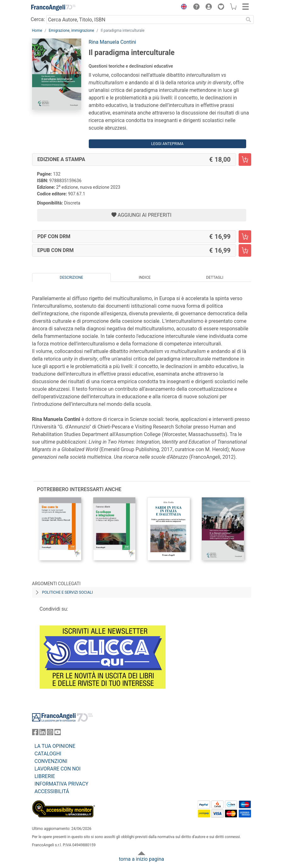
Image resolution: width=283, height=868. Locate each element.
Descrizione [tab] (71, 277)
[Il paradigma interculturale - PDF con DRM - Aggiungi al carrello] (245, 237)
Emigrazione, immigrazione (71, 31)
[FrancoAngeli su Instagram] (50, 734)
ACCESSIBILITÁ (52, 791)
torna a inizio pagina (141, 859)
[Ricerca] (249, 20)
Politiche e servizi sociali (68, 592)
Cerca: (38, 19)
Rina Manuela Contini (113, 42)
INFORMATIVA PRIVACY (62, 784)
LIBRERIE (45, 776)
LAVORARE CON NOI (58, 769)
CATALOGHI (48, 754)
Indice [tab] (145, 277)
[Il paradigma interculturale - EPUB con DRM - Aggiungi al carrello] (245, 250)
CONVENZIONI (51, 761)
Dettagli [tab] (215, 277)
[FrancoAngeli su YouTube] (58, 734)
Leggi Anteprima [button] (167, 144)
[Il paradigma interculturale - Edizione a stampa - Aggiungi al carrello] (245, 160)
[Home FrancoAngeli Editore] (53, 8)
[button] (183, 8)
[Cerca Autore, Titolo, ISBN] (145, 20)
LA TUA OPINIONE (55, 746)
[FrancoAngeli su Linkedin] (42, 734)
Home (37, 31)
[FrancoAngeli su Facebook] (35, 734)
